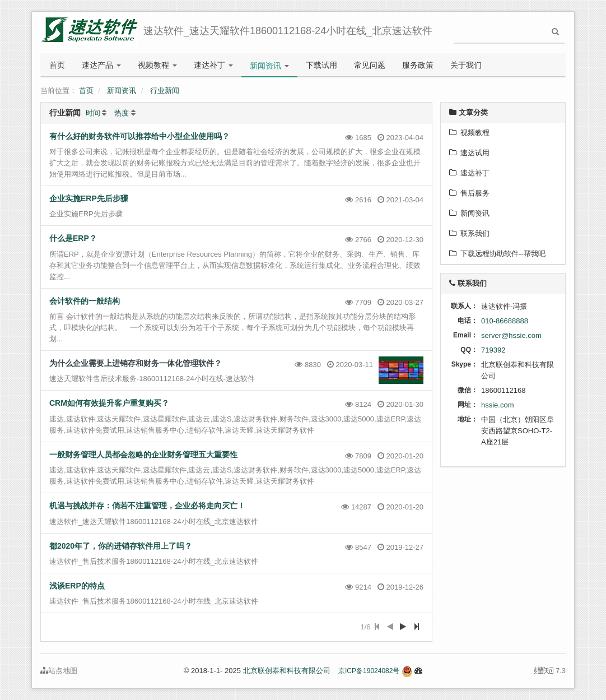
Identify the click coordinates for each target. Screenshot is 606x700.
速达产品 (101, 65)
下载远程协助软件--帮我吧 (497, 254)
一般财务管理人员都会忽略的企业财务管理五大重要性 (143, 455)
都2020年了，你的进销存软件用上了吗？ (121, 546)
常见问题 (370, 65)
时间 (93, 113)
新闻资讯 (269, 66)
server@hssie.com (511, 335)
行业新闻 (165, 91)
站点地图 (59, 671)
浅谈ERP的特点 (77, 586)
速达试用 (469, 153)
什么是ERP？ (73, 238)
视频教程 (157, 65)
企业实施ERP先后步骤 (89, 198)
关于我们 (466, 65)
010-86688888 (505, 321)
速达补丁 (213, 65)
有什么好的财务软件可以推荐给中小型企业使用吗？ (139, 136)
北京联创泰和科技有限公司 (287, 671)
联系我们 (469, 233)
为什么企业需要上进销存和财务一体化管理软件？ (136, 363)
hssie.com (498, 405)
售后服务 (469, 193)
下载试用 (321, 65)
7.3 (550, 671)
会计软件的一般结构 (85, 301)
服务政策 (418, 65)
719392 (493, 350)
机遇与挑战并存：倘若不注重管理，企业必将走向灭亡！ (147, 506)
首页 (57, 65)
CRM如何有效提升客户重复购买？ (109, 403)
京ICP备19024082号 (369, 671)
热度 (122, 113)
